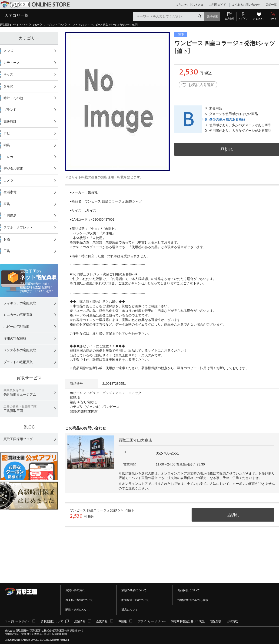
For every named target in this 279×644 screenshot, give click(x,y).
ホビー (36, 25)
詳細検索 (212, 16)
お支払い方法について (79, 600)
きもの (8, 86)
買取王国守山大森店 (135, 440)
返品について (130, 610)
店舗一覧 (271, 5)
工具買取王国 (20, 409)
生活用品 (10, 216)
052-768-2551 (167, 453)
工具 (7, 251)
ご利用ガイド (218, 5)
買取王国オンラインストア (14, 25)
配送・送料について (78, 610)
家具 (7, 204)
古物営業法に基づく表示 (193, 600)
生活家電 (10, 192)
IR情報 (123, 621)
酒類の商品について (134, 590)
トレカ (8, 157)
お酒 (7, 239)
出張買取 (232, 621)
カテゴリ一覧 (17, 15)
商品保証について (189, 590)
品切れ (227, 149)
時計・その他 (13, 98)
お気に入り (259, 19)
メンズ (8, 51)
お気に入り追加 (198, 85)
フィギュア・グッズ (54, 25)
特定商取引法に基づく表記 (188, 621)
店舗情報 (80, 621)
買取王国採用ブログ (18, 439)
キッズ (8, 74)
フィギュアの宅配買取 (20, 303)
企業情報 (102, 621)
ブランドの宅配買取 (18, 362)
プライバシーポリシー (152, 621)
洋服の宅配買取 (15, 338)
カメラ (8, 180)
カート (273, 19)
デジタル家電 (13, 169)
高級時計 (10, 121)
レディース (12, 63)
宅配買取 (216, 621)
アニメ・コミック (78, 25)
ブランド (10, 110)
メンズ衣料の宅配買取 (20, 350)
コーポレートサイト (17, 621)
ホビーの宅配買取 (17, 327)
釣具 (7, 145)
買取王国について (52, 621)
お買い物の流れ (75, 590)
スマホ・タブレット (18, 227)
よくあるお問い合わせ (246, 5)
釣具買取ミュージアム (20, 393)
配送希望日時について (135, 600)
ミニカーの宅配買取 (18, 315)
